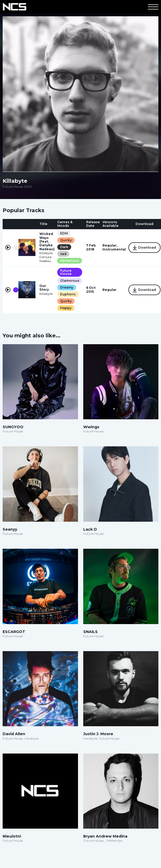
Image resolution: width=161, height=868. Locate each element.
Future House (66, 272)
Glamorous (70, 281)
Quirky (66, 240)
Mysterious (70, 261)
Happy (66, 308)
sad (63, 254)
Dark (64, 247)
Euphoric (68, 294)
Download (144, 248)
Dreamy (67, 287)
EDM (64, 233)
